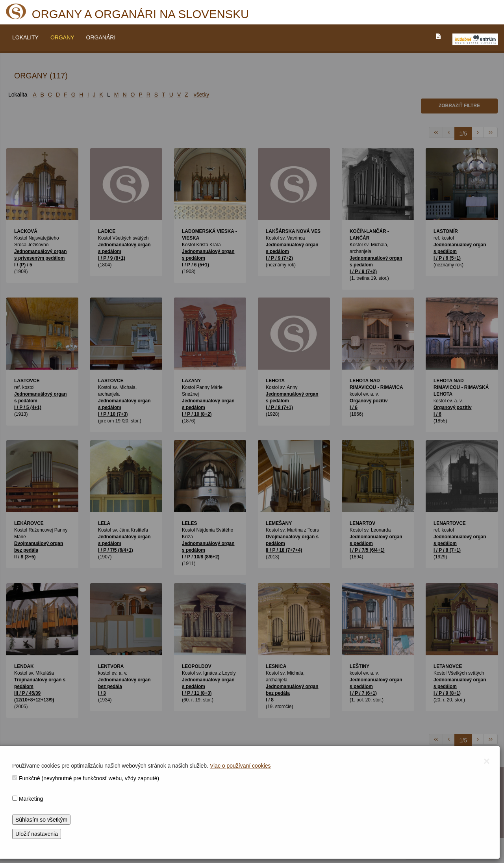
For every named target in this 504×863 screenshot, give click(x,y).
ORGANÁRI (101, 37)
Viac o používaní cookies (240, 766)
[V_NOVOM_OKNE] (475, 39)
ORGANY (62, 37)
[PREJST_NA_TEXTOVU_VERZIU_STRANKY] (438, 36)
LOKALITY (25, 37)
